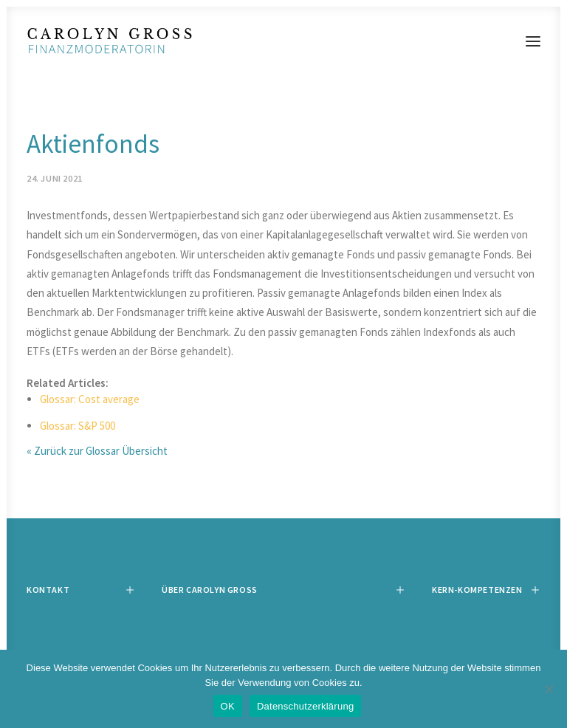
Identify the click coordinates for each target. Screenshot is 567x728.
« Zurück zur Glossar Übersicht (97, 451)
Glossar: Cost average (90, 399)
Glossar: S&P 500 (78, 426)
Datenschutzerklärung (305, 706)
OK (228, 706)
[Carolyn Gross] (283, 41)
